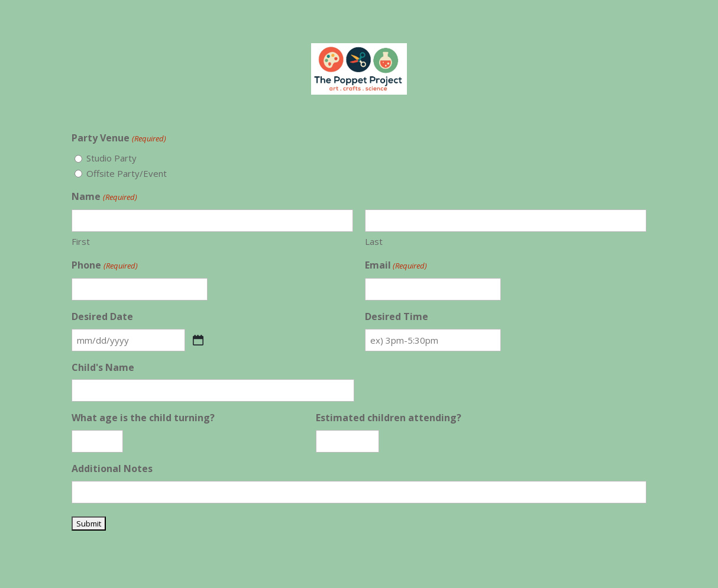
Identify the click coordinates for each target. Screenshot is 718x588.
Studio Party (111, 158)
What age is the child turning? (143, 418)
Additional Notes (112, 469)
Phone (104, 266)
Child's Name (103, 367)
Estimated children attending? (389, 418)
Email (396, 266)
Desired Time (397, 316)
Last (374, 241)
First (81, 241)
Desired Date (102, 316)
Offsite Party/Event (127, 173)
